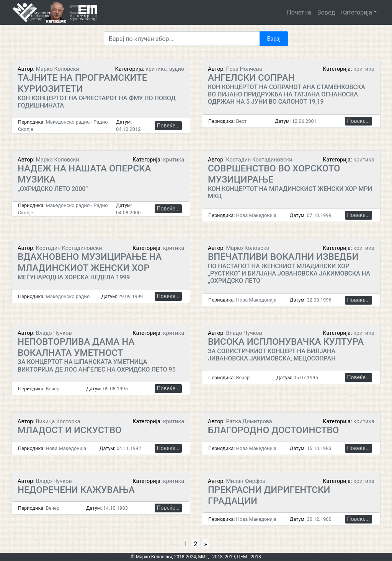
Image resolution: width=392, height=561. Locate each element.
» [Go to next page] (206, 544)
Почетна (299, 12)
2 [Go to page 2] (195, 544)
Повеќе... (168, 126)
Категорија (357, 12)
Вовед (326, 12)
